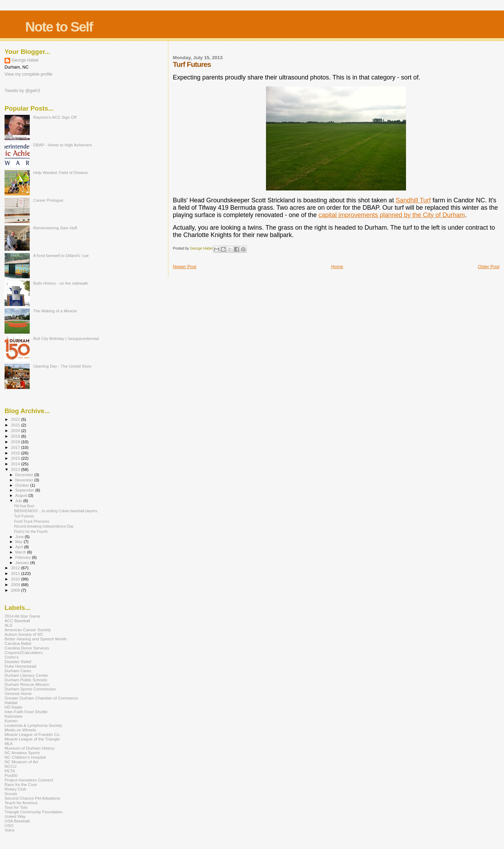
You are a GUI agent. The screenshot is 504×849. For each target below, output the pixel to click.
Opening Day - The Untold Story (62, 366)
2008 (16, 590)
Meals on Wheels (20, 730)
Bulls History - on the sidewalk (61, 283)
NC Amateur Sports (22, 753)
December (25, 475)
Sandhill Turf (413, 200)
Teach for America (21, 803)
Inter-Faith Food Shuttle (26, 712)
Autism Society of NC (24, 634)
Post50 (11, 775)
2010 (16, 579)
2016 (16, 453)
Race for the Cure (21, 784)
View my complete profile (29, 74)
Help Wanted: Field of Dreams (61, 172)
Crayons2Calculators (24, 652)
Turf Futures (24, 516)
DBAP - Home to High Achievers (63, 145)
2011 (16, 573)
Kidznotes (13, 716)
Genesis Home (18, 693)
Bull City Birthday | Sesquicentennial (66, 338)
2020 (16, 430)
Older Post (489, 267)
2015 (16, 458)
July (19, 501)
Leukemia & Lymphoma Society (33, 725)
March (21, 552)
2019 (16, 436)
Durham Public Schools (26, 680)
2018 (16, 442)
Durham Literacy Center (26, 675)
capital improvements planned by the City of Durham (392, 215)
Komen (11, 721)
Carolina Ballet (18, 643)
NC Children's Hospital (25, 757)
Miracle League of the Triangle (32, 739)
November (25, 480)
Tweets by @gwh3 (22, 91)
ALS (8, 625)
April (20, 547)
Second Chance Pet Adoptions (32, 798)
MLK (9, 743)
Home (337, 267)
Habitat (11, 702)
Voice (10, 830)
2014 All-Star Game (22, 616)
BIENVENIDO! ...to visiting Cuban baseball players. (56, 511)
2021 (16, 425)
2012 (16, 568)
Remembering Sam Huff (55, 228)
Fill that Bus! (24, 506)
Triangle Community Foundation (34, 812)
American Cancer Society (28, 630)
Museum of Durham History (30, 748)
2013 (16, 469)
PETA (10, 771)
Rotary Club (15, 789)
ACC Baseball (17, 621)
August (22, 495)
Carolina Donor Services (27, 648)
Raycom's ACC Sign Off (55, 117)
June (20, 537)
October (23, 485)
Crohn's (12, 657)
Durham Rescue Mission (27, 684)
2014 (16, 464)
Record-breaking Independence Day (44, 526)
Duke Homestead (20, 666)
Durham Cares (18, 671)
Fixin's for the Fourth (31, 531)
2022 (16, 419)
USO (9, 825)
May (20, 542)
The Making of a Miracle (55, 311)
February (24, 557)
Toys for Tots (16, 807)
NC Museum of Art (21, 762)
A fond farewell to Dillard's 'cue (61, 255)
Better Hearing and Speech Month (36, 639)
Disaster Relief (18, 662)
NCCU (10, 766)
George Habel (25, 60)
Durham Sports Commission (30, 689)
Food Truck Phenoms (32, 521)
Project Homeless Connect (29, 780)
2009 (16, 584)
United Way (15, 816)
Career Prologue (48, 200)
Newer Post (185, 267)
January (23, 563)
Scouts (11, 794)
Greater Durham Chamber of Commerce (41, 698)
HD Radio (13, 707)
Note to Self (59, 27)
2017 (16, 447)
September (26, 490)
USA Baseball (17, 821)
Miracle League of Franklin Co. (33, 734)
